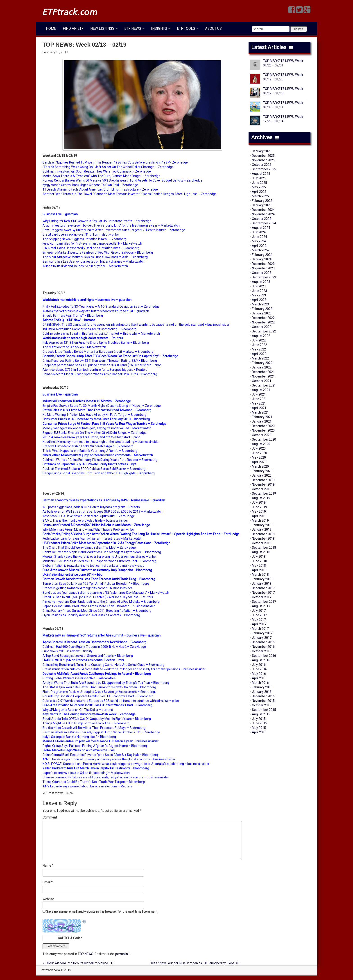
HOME (51, 28)
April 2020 (259, 462)
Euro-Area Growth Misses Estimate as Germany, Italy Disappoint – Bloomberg (97, 570)
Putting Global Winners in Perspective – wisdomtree (79, 678)
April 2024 (259, 246)
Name (47, 866)
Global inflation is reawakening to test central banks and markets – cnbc (93, 566)
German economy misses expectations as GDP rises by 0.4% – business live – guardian (104, 500)
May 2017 (259, 620)
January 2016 (262, 692)
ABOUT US (213, 28)
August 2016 (261, 660)
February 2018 (262, 579)
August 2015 (261, 714)
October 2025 (262, 165)
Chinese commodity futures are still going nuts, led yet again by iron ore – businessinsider (106, 777)
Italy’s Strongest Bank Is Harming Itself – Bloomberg (79, 737)
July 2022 (259, 340)
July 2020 (259, 448)
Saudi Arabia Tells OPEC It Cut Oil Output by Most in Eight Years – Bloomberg (97, 719)
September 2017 (264, 602)
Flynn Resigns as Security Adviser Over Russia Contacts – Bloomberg (91, 615)
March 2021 (260, 412)
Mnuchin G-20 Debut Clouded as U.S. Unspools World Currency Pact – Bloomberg (99, 561)
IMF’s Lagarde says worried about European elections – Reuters (87, 786)
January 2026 (262, 151)
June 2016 (259, 669)
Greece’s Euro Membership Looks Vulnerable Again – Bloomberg (88, 446)
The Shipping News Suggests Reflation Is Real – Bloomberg (85, 239)
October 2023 (262, 273)
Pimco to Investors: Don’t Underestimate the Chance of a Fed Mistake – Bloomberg (101, 602)
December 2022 (263, 318)
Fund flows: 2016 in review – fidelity (68, 651)
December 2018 (263, 534)
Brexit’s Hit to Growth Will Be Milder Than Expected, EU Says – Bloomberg (94, 728)
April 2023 (259, 300)
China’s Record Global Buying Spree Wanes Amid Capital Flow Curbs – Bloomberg (100, 374)
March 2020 (260, 466)
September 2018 (264, 548)
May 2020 (259, 457)
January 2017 (262, 638)
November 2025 (263, 160)
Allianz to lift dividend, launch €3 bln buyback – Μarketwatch (85, 266)
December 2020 (263, 426)
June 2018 (259, 561)
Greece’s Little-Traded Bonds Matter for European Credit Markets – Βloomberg (98, 352)
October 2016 (262, 651)
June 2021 (259, 399)
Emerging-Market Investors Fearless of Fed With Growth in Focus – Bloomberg (98, 252)
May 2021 (259, 403)
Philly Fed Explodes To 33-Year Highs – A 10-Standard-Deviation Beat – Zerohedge (101, 307)
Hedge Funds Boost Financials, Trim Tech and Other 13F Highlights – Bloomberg (99, 473)
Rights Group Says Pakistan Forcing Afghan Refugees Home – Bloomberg (95, 746)
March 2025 (260, 196)
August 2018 (261, 552)
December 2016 (263, 642)
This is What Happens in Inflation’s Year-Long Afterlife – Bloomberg (90, 451)
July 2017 (259, 611)
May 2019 (259, 512)
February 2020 (262, 471)
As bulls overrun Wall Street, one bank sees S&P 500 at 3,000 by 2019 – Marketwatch (103, 512)
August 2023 (261, 282)
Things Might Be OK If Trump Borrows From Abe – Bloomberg (86, 723)
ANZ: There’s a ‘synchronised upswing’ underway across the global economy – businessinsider (109, 759)
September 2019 (264, 493)
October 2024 (262, 219)
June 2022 (259, 345)
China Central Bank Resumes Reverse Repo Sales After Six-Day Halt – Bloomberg (100, 755)
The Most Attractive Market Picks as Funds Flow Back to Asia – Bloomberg (95, 257)
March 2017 (260, 629)
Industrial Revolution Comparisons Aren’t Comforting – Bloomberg (89, 329)
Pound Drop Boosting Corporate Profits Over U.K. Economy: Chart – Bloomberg (98, 696)
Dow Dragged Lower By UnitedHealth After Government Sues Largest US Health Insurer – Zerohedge (114, 230)
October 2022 (262, 327)
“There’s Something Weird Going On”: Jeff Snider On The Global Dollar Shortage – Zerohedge (108, 167)
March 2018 (260, 575)
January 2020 (262, 475)
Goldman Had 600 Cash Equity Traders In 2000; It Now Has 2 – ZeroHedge (94, 647)
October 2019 (262, 489)
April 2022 (259, 354)
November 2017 (263, 593)
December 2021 (263, 372)
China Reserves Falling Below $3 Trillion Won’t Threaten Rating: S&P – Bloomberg (100, 361)
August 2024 (261, 228)
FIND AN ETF (73, 28)
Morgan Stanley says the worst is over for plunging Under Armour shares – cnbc (99, 557)
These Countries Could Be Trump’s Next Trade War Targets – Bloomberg (94, 782)
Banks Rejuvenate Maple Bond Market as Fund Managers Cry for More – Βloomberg (102, 552)
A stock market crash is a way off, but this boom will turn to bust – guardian (96, 311)
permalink (122, 954)
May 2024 (259, 241)
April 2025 (259, 192)
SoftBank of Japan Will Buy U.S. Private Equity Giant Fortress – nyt (89, 464)
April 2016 (259, 678)
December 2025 (263, 156)
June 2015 (259, 723)
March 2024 (260, 250)
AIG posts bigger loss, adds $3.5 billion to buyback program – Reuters (91, 507)
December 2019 (263, 480)
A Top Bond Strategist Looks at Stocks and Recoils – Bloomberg (88, 656)
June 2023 (259, 291)
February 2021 (262, 417)
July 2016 (259, 665)
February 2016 (262, 687)
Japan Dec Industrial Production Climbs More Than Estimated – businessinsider (99, 606)
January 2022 (262, 367)
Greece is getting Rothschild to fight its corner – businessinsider (87, 588)
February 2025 (262, 201)
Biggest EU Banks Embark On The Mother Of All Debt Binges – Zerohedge (95, 433)
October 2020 (262, 435)
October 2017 (262, 597)
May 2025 (259, 187)
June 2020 (259, 453)
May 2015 (259, 728)
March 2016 (260, 683)
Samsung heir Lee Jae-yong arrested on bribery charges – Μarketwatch (94, 261)
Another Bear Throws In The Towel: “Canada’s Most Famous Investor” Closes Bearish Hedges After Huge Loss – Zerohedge (130, 194)
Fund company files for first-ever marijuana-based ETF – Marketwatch (92, 243)
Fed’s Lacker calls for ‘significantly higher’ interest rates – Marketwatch (92, 539)
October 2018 (262, 543)
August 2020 (261, 444)
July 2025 (259, 178)
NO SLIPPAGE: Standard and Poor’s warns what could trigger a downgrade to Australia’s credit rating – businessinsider (126, 764)
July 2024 (259, 232)
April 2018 (259, 570)
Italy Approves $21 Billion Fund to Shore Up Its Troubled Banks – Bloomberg (96, 343)
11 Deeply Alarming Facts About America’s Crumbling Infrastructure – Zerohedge (100, 189)
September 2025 (264, 169)
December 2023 (263, 264)
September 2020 (264, 439)
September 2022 (264, 331)
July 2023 (259, 286)
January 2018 (262, 584)
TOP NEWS (85, 954)
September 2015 (264, 710)
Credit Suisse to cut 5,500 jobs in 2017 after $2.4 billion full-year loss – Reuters (98, 597)
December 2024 (263, 210)
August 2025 (261, 174)
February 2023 (262, 309)
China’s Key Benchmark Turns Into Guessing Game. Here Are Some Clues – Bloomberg (103, 665)
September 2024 (264, 223)
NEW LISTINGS (104, 28)
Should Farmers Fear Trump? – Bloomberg (73, 316)
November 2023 (263, 268)
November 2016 (263, 647)
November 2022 (263, 322)
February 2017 (262, 633)
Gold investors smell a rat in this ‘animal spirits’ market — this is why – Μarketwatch (101, 334)
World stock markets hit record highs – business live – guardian (87, 300)
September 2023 (264, 277)
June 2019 (259, 507)
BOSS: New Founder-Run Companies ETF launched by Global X (196, 963)
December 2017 (263, 588)
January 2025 (262, 205)
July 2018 (259, 557)
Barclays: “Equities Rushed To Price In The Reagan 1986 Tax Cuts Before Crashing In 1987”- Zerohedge (115, 162)
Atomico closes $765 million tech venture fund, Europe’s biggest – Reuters (95, 370)
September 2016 (264, 656)
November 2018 (263, 539)
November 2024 (263, 214)
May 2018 (259, 566)
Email (46, 882)
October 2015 (262, 705)
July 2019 (259, 503)
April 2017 (259, 624)
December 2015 (263, 696)
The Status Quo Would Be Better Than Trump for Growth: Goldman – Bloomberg (99, 687)
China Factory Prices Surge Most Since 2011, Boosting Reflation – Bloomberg (97, 611)
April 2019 (259, 516)
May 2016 (259, 674)
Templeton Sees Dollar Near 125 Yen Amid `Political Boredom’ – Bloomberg (96, 584)
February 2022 (262, 363)
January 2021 (262, 421)
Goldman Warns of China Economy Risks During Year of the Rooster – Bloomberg (100, 460)
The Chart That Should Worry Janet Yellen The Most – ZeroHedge (89, 548)
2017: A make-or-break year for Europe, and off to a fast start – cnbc (91, 437)
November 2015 (263, 701)
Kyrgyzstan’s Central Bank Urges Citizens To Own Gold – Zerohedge (90, 185)
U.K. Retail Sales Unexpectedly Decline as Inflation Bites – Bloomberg (91, 248)
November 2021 (263, 376)
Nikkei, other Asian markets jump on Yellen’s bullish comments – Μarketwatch (98, 455)
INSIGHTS (161, 28)
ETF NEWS (134, 28)
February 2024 (262, 255)
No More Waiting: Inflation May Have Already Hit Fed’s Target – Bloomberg (95, 415)
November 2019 (263, 484)
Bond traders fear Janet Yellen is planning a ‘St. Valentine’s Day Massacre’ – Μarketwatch (106, 593)
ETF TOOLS (188, 28)
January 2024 (262, 259)
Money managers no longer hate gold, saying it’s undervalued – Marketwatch (97, 428)
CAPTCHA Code (69, 938)
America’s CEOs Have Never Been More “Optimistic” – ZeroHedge (89, 516)
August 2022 (261, 336)
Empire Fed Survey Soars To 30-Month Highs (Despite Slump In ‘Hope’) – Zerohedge (102, 406)
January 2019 (262, 530)
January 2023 (262, 313)
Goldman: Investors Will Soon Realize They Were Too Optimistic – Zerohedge (97, 171)
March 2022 (260, 358)
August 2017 (261, 606)
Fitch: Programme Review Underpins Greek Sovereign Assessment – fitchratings (100, 692)
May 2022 (259, 349)
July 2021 (259, 394)
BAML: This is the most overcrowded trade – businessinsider (85, 521)
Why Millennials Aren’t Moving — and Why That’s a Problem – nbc (88, 530)
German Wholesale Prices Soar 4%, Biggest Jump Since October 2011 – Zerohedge (101, 732)
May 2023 (259, 295)
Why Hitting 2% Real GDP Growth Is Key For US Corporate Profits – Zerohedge (97, 221)
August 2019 (261, 498)
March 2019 (260, 521)
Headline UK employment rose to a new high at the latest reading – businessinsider (101, 442)
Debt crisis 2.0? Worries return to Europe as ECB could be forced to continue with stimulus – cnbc (111, 701)
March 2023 (260, 304)
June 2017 (259, 615)
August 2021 (261, 390)
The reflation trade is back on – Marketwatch (74, 347)
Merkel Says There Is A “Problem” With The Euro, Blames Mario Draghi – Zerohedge (101, 176)
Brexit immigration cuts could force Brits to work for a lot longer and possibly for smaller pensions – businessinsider (124, 669)
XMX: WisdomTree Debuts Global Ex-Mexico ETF (78, 963)
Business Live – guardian (60, 214)
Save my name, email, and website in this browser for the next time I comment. (102, 912)
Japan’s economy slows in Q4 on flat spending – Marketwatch (86, 773)
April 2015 (259, 732)
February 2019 (262, 525)
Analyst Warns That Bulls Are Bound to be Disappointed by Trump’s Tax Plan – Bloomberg (106, 683)
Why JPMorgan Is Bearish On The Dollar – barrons (78, 710)
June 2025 (259, 183)
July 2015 (259, 719)
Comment (50, 817)
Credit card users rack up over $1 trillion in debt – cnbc (81, 234)
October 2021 (262, 381)
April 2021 (259, 408)
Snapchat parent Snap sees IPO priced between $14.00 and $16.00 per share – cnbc (102, 365)
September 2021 (264, 385)
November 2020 (263, 430)
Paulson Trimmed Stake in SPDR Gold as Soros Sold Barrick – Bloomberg (94, 469)
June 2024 (259, 237)
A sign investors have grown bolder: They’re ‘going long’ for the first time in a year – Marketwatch (111, 225)
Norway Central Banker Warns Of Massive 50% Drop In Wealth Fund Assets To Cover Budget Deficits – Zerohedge (122, 180)
